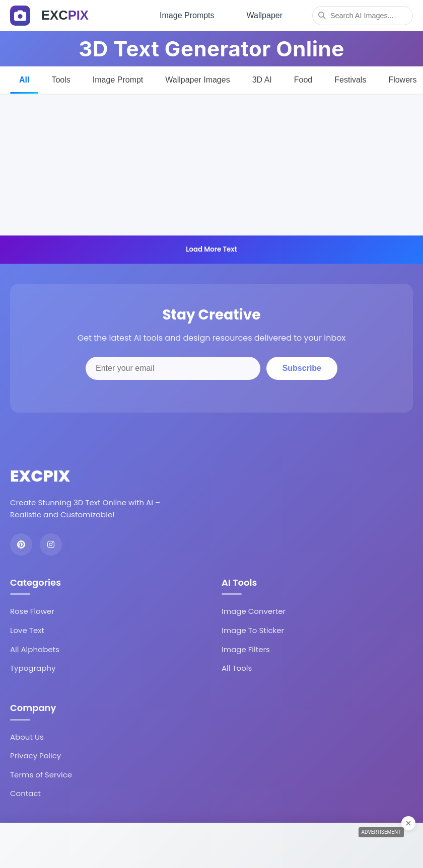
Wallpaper (265, 15)
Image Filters (246, 649)
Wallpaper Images (197, 80)
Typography (33, 668)
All (24, 80)
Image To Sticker (253, 630)
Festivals (350, 80)
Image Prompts (187, 15)
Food (303, 80)
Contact (25, 793)
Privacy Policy (36, 756)
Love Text (27, 630)
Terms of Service (41, 775)
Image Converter (254, 611)
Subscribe (302, 368)
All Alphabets (35, 649)
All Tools (237, 668)
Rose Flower (32, 611)
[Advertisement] (211, 165)
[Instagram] (51, 544)
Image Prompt (118, 80)
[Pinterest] (21, 544)
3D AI (262, 80)
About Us (27, 737)
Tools (61, 80)
